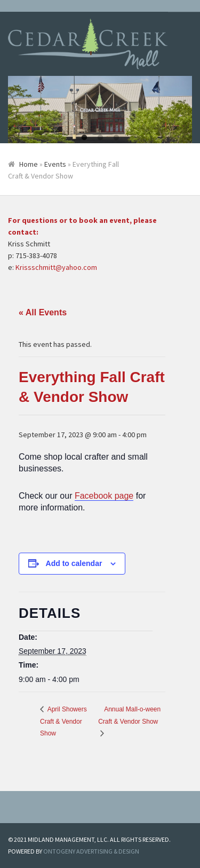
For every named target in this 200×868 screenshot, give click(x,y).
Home (29, 164)
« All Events (43, 312)
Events (55, 164)
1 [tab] (84, 138)
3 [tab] (116, 138)
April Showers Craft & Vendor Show (63, 722)
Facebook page (104, 496)
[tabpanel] (100, 110)
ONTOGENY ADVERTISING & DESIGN (91, 851)
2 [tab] (100, 138)
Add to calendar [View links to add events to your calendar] (74, 563)
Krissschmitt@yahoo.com (56, 267)
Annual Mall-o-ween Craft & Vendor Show (129, 715)
